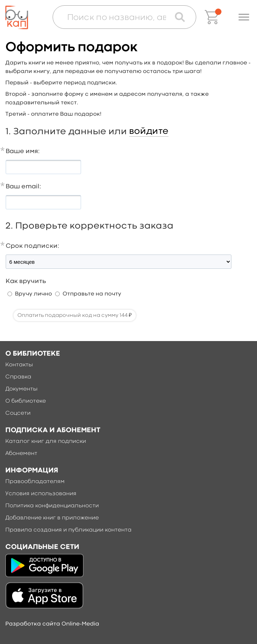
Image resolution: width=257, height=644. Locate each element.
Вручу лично (33, 294)
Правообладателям (35, 482)
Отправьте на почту (92, 294)
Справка (18, 377)
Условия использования (41, 494)
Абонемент (21, 454)
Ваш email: (23, 187)
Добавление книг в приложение (52, 518)
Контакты (19, 365)
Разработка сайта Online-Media (52, 624)
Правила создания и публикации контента (68, 530)
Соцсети (18, 413)
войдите (149, 131)
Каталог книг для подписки (46, 441)
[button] (244, 17)
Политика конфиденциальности (52, 506)
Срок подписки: (33, 246)
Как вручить (26, 281)
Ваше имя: (23, 151)
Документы (22, 389)
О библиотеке (26, 401)
